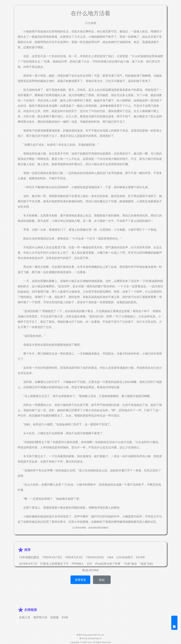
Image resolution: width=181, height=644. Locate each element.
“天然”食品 (130, 564)
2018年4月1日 (28, 564)
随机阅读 (174, 623)
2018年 (141, 557)
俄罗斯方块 (40, 617)
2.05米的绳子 (125, 557)
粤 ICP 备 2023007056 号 (91, 638)
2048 (65, 617)
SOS (89, 564)
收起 (102, 580)
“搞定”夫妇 (146, 564)
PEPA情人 (78, 564)
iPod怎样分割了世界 (108, 564)
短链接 (54, 617)
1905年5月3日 (74, 557)
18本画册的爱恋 (29, 557)
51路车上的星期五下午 (54, 564)
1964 (110, 557)
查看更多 (80, 580)
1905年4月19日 (52, 557)
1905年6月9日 (95, 557)
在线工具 (25, 617)
